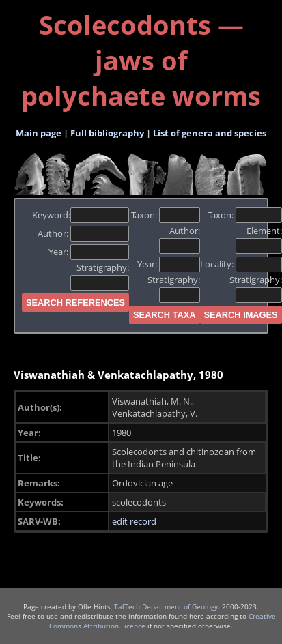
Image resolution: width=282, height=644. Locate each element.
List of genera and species (210, 133)
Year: (89, 252)
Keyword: (81, 215)
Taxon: (166, 215)
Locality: (241, 264)
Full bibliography (107, 133)
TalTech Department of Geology (166, 606)
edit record (134, 521)
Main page (39, 133)
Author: (84, 233)
